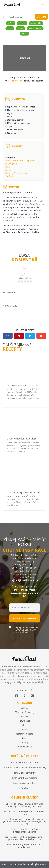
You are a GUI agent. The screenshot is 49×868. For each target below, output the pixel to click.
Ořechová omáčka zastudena (24, 762)
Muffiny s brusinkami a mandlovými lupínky (24, 768)
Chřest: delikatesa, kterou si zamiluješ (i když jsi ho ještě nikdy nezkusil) (24, 805)
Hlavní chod (11, 164)
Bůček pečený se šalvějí (24, 783)
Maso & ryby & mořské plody (20, 161)
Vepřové (9, 176)
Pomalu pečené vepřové (25, 773)
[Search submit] (41, 17)
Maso (8, 170)
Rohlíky (24, 788)
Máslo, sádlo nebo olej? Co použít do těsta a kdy (25, 813)
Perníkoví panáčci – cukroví (22, 385)
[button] (43, 5)
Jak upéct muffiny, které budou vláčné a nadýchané (25, 846)
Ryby (25, 729)
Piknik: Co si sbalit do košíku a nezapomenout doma (24, 831)
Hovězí (9, 167)
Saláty (24, 738)
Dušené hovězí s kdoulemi (22, 439)
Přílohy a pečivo (24, 747)
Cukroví (25, 708)
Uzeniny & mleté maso (16, 173)
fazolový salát (16, 81)
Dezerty (24, 742)
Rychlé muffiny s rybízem (25, 778)
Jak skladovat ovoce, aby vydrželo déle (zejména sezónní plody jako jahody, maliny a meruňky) (24, 822)
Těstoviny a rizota (24, 734)
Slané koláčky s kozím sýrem (23, 492)
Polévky (25, 716)
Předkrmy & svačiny (25, 712)
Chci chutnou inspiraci (25, 618)
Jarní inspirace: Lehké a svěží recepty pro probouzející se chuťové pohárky (25, 838)
